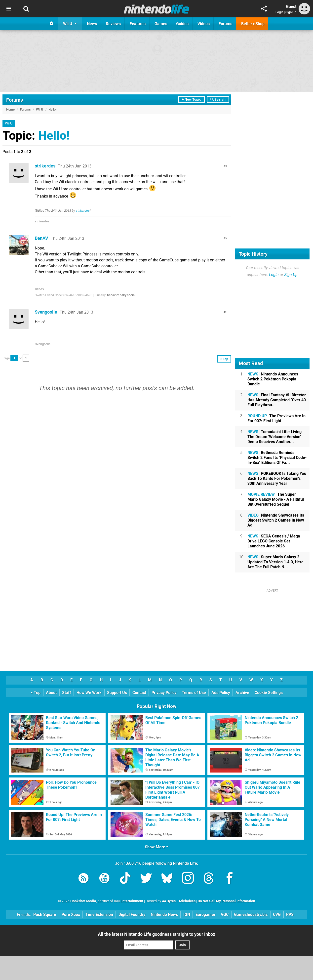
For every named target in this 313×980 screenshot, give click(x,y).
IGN (187, 915)
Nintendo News (164, 915)
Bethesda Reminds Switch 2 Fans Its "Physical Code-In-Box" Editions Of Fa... (277, 458)
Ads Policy (221, 693)
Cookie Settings (269, 693)
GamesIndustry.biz (251, 915)
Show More (157, 847)
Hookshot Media (83, 901)
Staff (67, 693)
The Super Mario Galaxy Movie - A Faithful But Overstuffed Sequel (276, 499)
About (51, 693)
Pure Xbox (71, 915)
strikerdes (45, 166)
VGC (225, 915)
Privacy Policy (164, 693)
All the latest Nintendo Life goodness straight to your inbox (156, 934)
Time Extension (99, 915)
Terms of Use (194, 693)
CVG (277, 915)
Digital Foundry (132, 915)
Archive (242, 693)
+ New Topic (191, 100)
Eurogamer (205, 915)
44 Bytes (169, 901)
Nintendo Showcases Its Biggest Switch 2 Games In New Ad (276, 520)
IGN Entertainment (129, 901)
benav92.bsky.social (121, 295)
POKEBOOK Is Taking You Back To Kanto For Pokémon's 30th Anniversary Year (277, 478)
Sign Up (291, 12)
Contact (139, 693)
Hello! (54, 136)
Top (36, 693)
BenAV (41, 238)
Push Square (45, 915)
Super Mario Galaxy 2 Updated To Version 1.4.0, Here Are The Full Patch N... (275, 562)
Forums (15, 100)
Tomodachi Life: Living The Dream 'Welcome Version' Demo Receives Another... (274, 437)
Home (10, 109)
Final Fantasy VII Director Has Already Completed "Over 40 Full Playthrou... (277, 400)
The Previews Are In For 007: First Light (276, 418)
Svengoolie (46, 312)
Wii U (40, 109)
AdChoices (187, 901)
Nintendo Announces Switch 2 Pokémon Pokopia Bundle (273, 379)
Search (218, 100)
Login (279, 12)
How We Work (89, 693)
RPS (290, 915)
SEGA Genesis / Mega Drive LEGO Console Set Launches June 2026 (274, 541)
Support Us (117, 693)
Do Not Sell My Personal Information (226, 901)
